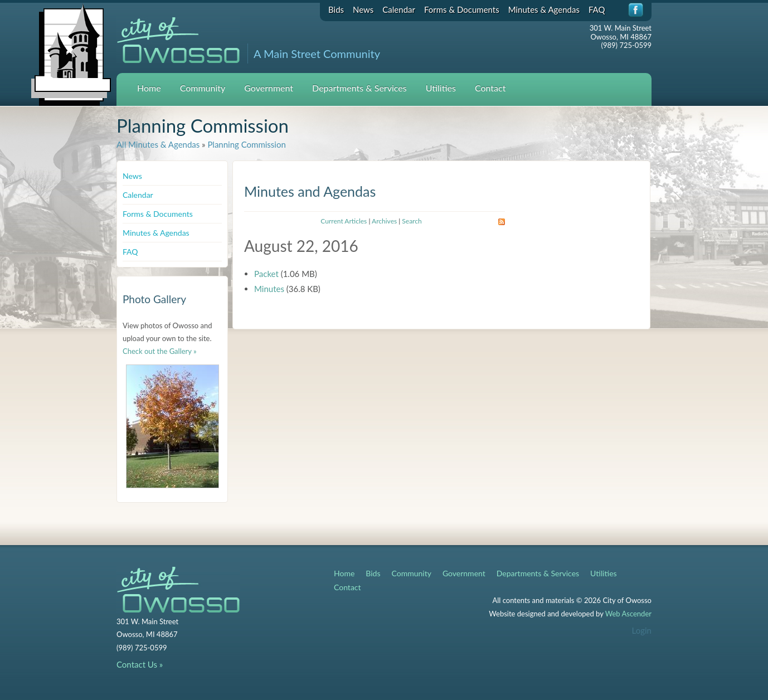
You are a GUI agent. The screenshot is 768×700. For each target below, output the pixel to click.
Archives (384, 221)
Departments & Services (359, 88)
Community (203, 88)
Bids (336, 9)
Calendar (399, 9)
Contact (490, 88)
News (363, 9)
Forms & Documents (462, 9)
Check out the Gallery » (160, 351)
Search (412, 221)
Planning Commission (246, 144)
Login (642, 630)
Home (149, 88)
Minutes (269, 289)
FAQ (597, 9)
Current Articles (344, 221)
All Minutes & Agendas (158, 144)
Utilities (441, 88)
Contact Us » (140, 664)
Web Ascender (628, 614)
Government (269, 88)
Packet (266, 274)
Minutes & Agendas (544, 9)
